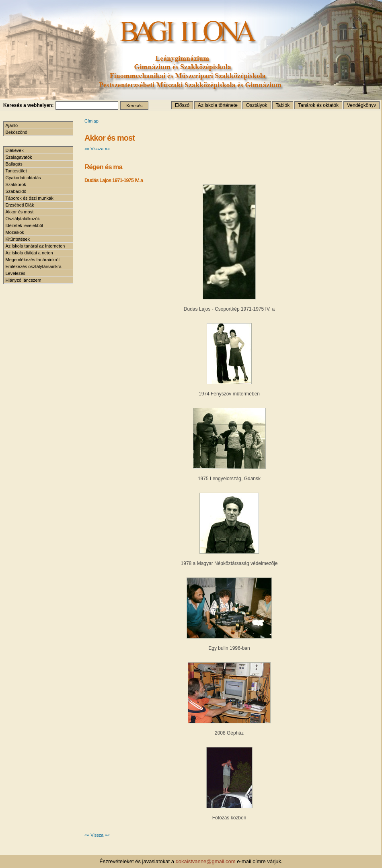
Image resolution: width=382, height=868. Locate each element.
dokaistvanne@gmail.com (206, 861)
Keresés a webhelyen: (28, 105)
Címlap (91, 121)
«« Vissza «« (97, 149)
